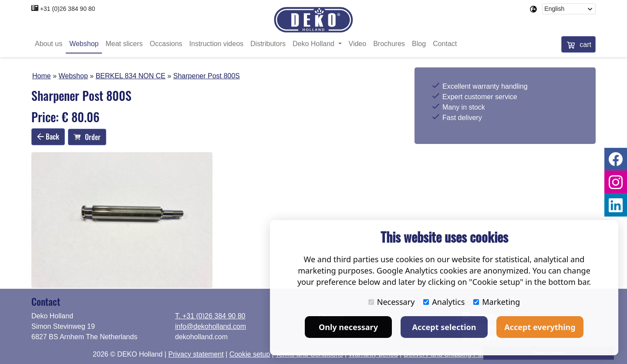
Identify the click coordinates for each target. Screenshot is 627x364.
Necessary (392, 302)
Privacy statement (196, 354)
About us (49, 45)
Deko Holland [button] (315, 45)
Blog (419, 45)
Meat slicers (124, 45)
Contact (445, 45)
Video (358, 45)
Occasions (166, 45)
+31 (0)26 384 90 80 (68, 9)
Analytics (444, 302)
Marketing (497, 302)
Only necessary (348, 327)
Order (87, 138)
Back (48, 137)
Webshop (84, 45)
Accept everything (540, 327)
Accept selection (444, 327)
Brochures (389, 45)
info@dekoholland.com (211, 326)
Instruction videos (217, 45)
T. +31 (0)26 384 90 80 (210, 316)
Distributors (268, 45)
